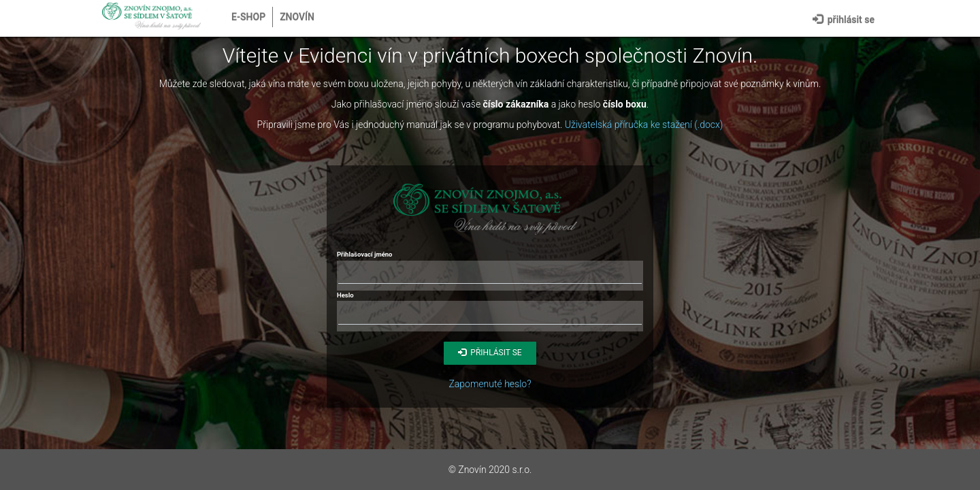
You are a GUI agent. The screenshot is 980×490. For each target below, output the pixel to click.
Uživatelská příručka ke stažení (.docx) (644, 125)
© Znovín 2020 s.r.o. (490, 470)
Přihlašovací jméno (364, 254)
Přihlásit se (844, 18)
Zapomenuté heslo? (490, 384)
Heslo (345, 295)
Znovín (297, 17)
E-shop (248, 17)
